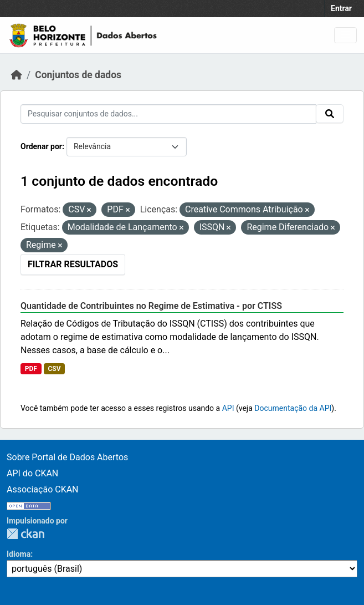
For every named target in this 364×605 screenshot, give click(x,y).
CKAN (25, 534)
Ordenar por (41, 146)
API (228, 408)
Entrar (341, 8)
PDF (31, 369)
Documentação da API (293, 408)
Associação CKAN (43, 489)
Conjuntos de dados (78, 75)
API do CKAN (32, 473)
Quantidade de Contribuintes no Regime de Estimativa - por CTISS (151, 306)
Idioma (19, 554)
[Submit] (330, 114)
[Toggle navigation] (345, 35)
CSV (54, 369)
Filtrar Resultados (73, 264)
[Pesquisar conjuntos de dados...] (168, 114)
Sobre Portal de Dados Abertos (67, 457)
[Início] (17, 75)
